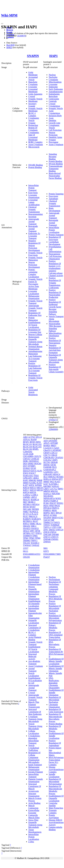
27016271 (53, 420)
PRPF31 (56, 508)
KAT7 (26, 485)
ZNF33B (47, 534)
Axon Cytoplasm (36, 144)
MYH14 (36, 504)
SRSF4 (55, 518)
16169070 (21, 36)
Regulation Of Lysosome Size (35, 331)
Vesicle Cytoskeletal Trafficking (34, 748)
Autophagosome (56, 92)
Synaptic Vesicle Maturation (35, 259)
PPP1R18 (47, 508)
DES (25, 464)
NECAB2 (27, 509)
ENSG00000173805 (52, 554)
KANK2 (33, 483)
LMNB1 (27, 497)
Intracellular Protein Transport (34, 188)
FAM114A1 (28, 476)
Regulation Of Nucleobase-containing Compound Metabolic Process (55, 588)
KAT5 (40, 483)
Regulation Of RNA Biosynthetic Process (55, 643)
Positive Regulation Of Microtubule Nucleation (55, 607)
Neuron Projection (53, 134)
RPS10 (59, 513)
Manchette (33, 82)
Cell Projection (55, 130)
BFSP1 (26, 442)
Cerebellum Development (54, 243)
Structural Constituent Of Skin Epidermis (35, 712)
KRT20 (40, 490)
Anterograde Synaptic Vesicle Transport (35, 308)
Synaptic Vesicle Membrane (35, 110)
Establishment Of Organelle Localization (34, 604)
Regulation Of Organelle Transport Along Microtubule (56, 359)
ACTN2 (32, 437)
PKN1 (46, 506)
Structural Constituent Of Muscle (35, 786)
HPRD (9, 47)
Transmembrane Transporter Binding (56, 169)
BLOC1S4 (28, 447)
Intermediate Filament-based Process (35, 584)
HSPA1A (47, 479)
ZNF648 (47, 539)
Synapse (32, 123)
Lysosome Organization (34, 196)
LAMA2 (27, 495)
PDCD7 (53, 503)
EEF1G (34, 471)
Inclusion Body (55, 116)
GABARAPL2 (50, 470)
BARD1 (47, 445)
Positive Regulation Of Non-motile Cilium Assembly (56, 368)
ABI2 (25, 437)
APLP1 (47, 443)
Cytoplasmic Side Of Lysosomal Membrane (34, 136)
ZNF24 (53, 532)
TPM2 (26, 538)
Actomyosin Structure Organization (34, 794)
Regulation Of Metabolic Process (55, 729)
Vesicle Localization (34, 674)
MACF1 (27, 500)
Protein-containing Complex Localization (34, 273)
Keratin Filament (36, 772)
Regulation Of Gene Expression (56, 711)
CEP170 (37, 456)
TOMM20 (55, 525)
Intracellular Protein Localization (54, 230)
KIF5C (32, 485)
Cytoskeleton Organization (34, 566)
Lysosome (33, 87)
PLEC (26, 516)
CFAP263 (59, 458)
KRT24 (26, 492)
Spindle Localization (54, 775)
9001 (46, 548)
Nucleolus (53, 77)
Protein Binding (35, 167)
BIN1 (39, 442)
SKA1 (39, 524)
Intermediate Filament (34, 610)
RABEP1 (27, 519)
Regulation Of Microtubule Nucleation (55, 700)
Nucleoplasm (54, 579)
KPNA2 (56, 486)
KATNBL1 (54, 484)
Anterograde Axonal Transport (34, 221)
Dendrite (52, 120)
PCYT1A (27, 514)
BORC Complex (35, 142)
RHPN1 (47, 513)
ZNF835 (47, 542)
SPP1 (32, 531)
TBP (52, 520)
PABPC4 (54, 501)
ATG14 (39, 437)
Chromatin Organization (54, 706)
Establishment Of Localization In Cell (35, 680)
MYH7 (33, 507)
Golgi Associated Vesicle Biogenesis (33, 391)
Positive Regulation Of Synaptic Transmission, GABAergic (55, 283)
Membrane (33, 101)
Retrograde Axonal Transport (33, 229)
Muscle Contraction (33, 807)
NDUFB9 (56, 494)
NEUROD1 (48, 496)
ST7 (33, 533)
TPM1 (35, 536)
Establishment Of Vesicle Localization (34, 325)
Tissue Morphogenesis (35, 831)
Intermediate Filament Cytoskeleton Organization (34, 576)
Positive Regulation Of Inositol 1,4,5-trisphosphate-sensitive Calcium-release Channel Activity (56, 268)
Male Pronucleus (56, 808)
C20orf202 (28, 452)
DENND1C (34, 461)
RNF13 (26, 524)
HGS (46, 477)
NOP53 (47, 501)
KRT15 (33, 488)
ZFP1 (46, 530)
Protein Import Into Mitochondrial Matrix (55, 751)
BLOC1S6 (28, 449)
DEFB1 (47, 465)
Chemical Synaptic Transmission (34, 209)
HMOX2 (52, 477)
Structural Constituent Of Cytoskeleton (35, 628)
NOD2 (58, 498)
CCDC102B (28, 454)
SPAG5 (26, 531)
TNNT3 (47, 525)
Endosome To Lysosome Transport (34, 236)
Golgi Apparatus (35, 94)
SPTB (38, 531)
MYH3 (26, 507)
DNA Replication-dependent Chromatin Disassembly (54, 683)
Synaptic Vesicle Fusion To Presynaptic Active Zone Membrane (35, 284)
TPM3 (32, 538)
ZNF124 (60, 530)
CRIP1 (55, 460)
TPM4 (38, 538)
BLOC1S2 (37, 444)
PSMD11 (47, 510)
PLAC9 (35, 514)
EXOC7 (32, 473)
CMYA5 (27, 459)
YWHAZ (35, 545)
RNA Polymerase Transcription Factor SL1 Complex (56, 761)
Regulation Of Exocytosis (55, 238)
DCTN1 (47, 462)
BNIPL (36, 449)
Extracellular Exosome (34, 812)
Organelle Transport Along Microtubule (35, 342)
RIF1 (53, 513)
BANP (34, 439)
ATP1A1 (27, 439)
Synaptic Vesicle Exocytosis (35, 254)
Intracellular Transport (34, 775)
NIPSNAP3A (49, 498)
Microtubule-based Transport (35, 763)
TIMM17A (48, 522)
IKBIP (40, 480)
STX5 (61, 518)
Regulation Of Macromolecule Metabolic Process (55, 790)
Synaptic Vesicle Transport (35, 302)
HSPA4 (55, 479)
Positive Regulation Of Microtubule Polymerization (55, 617)
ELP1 (40, 471)
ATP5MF (54, 443)
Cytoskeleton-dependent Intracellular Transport (34, 739)
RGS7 (35, 521)
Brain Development (54, 209)
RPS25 (46, 515)
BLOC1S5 (37, 447)
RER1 (54, 510)
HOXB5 (60, 477)
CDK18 (54, 455)
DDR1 (26, 461)
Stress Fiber (33, 820)
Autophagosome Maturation (35, 353)
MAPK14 (35, 500)
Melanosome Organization (34, 297)
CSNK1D (35, 459)
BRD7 (54, 445)
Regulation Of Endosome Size (35, 314)
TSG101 (27, 543)
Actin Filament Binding (35, 638)
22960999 (53, 429)
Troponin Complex (53, 812)
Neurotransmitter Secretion (36, 215)
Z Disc (31, 842)
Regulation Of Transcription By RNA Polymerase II (56, 653)
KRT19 (33, 490)
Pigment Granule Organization (36, 780)
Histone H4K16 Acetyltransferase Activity (56, 822)
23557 (26, 548)
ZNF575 (55, 537)
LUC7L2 (53, 489)
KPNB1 (39, 485)
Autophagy (53, 199)
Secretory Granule (32, 105)
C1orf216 (47, 448)
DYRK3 (27, 468)
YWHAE (27, 545)
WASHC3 (35, 543)
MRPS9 (47, 491)
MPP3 (61, 489)
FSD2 (36, 476)
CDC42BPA (28, 456)
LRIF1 (46, 489)
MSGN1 (54, 491)
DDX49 (54, 462)
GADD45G (48, 472)
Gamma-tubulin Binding (55, 828)
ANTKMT (53, 441)
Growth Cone (54, 123)
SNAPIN (33, 56)
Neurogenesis (54, 254)
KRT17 (26, 490)
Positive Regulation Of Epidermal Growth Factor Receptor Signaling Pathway (55, 307)
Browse (10, 30)
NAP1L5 (47, 494)
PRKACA (33, 516)
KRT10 (26, 488)
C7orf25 (56, 448)
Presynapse (53, 142)
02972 (46, 551)
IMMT (26, 483)
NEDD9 (35, 509)
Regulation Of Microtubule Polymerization (55, 781)
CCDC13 (53, 453)
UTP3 (54, 527)
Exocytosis (33, 193)
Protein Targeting (56, 194)
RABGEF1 (36, 519)
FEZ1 (54, 467)
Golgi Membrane (33, 74)
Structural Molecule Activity (33, 656)
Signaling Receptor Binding (53, 157)
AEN (46, 441)
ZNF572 (47, 537)
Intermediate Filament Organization (34, 596)
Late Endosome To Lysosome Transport (35, 359)
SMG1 (34, 526)
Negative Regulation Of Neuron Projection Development (34, 245)
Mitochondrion (55, 82)
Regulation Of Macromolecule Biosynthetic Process (55, 718)
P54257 (47, 557)
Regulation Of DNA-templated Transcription (56, 635)
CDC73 (47, 455)
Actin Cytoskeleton (54, 112)
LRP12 (34, 497)
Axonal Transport (32, 670)
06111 (26, 551)
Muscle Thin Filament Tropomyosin (34, 705)
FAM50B (47, 467)
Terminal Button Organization (35, 348)
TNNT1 (57, 522)
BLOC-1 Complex (32, 114)
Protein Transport (56, 235)
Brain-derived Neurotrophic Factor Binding (55, 176)
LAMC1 (34, 495)
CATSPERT (56, 450)
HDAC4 (57, 474)
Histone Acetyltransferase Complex (56, 769)
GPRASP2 (48, 474)
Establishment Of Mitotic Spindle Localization (56, 661)
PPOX (57, 506)
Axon (51, 118)
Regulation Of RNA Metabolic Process (55, 599)
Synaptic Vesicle (35, 99)
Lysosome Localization (34, 292)
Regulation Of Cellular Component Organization (34, 756)
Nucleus (52, 75)
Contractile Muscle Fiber (34, 816)
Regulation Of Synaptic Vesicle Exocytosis (35, 378)
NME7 (26, 512)
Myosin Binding (56, 164)
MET (25, 502)
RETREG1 (28, 521)
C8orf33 (47, 450)
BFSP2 (33, 442)
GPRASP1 (28, 478)
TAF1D (47, 520)
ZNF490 (55, 534)
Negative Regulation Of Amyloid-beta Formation (55, 349)
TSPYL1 (47, 527)
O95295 (26, 557)
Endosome (53, 87)
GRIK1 (36, 478)
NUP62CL (34, 512)
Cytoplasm (33, 84)
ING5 (52, 482)
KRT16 (40, 488)
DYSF (33, 468)
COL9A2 (47, 460)
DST (25, 466)
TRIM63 (27, 540)
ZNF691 (55, 539)
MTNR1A (27, 504)
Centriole (53, 101)
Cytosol (32, 96)
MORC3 (32, 502)
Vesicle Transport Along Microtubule (35, 726)
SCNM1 (53, 515)
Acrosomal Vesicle (33, 78)
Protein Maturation (33, 319)
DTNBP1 (32, 466)
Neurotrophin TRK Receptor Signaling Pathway (55, 327)
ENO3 (26, 473)
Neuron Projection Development (34, 265)
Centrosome (54, 99)
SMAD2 (27, 526)
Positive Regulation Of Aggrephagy (55, 743)
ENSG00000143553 (32, 554)
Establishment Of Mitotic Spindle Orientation (56, 668)
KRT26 (33, 492)
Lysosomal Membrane (33, 90)
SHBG (33, 524)
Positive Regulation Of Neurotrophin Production (55, 294)
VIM (59, 527)
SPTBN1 (27, 533)
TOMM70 (27, 536)
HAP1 (54, 56)
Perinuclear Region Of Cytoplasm (33, 128)
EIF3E (53, 465)
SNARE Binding (36, 165)
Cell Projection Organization (55, 258)
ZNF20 (46, 532)
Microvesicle (34, 147)
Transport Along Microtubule (35, 720)
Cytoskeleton (54, 106)
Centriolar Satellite (53, 804)
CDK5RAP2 (49, 458)
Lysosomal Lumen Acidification (34, 202)
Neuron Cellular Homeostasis (35, 336)
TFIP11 (38, 533)
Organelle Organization (34, 590)
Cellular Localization (34, 732)
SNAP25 (35, 528)
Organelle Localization (34, 622)
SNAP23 (27, 528)
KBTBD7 (48, 486)
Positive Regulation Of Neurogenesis (55, 340)
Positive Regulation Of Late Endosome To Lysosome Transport (35, 368)
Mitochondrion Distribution (55, 334)
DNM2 (31, 464)
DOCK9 (38, 464)
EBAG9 (26, 471)
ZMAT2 (52, 530)
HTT (61, 479)
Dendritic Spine (55, 137)
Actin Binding (34, 803)
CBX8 (46, 453)
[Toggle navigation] (2, 24)
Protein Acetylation (54, 816)
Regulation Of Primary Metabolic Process (55, 626)
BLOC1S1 (28, 444)
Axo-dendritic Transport (34, 662)
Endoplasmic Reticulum (54, 95)
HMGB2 (33, 480)
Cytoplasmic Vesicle (34, 119)
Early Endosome (56, 89)
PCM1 (46, 503)
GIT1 (56, 472)
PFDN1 (60, 503)
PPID (52, 506)
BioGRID (11, 45)
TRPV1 (34, 540)
